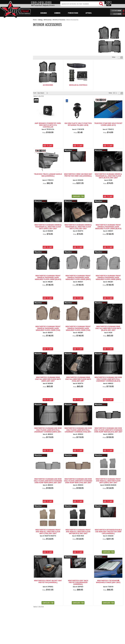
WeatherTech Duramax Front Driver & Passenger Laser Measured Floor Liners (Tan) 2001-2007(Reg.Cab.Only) (78, 328)
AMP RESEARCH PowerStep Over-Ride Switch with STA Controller (48, 125)
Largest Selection (12, 83)
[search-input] (79, 4)
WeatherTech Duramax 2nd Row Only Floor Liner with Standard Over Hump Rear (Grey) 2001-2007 (48, 481)
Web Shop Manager (82, 642)
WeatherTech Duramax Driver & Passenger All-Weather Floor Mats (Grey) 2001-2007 (48, 227)
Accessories (48, 85)
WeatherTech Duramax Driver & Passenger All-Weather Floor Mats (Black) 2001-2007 (108, 176)
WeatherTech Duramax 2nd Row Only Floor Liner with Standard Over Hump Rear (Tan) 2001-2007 (78, 481)
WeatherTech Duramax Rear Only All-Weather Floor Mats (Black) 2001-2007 (108, 328)
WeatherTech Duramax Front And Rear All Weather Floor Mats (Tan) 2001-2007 (48, 532)
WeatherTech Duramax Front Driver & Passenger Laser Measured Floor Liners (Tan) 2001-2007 (48, 328)
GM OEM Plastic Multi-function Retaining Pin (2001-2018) (78, 124)
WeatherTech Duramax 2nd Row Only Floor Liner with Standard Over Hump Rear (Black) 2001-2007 (108, 430)
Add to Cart (48, 146)
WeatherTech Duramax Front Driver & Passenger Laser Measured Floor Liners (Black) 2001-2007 (108, 227)
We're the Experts (12, 77)
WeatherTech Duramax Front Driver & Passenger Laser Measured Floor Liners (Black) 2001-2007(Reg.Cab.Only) (48, 278)
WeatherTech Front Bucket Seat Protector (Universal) (48, 582)
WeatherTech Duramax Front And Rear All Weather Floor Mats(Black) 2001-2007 (78, 532)
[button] (82, 4)
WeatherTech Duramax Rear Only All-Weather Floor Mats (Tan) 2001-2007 (78, 379)
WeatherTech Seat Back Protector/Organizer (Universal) (78, 582)
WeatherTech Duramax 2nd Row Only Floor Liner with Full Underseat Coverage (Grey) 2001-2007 (48, 430)
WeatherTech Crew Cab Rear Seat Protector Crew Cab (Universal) (78, 175)
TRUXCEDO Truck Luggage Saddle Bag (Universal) (48, 175)
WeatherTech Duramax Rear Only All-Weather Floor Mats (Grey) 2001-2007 (48, 379)
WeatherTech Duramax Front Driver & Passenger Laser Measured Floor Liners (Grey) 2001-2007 (78, 278)
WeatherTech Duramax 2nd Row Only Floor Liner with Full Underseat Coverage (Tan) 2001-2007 (78, 430)
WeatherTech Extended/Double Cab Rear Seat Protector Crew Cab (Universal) (108, 532)
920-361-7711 (11, 104)
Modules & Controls (78, 85)
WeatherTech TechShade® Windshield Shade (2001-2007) (108, 582)
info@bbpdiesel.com (71, 629)
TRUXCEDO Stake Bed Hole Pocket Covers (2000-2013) (108, 124)
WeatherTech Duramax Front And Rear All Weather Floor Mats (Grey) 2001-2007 (108, 481)
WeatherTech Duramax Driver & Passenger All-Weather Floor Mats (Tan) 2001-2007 (78, 227)
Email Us (9, 99)
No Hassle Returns (13, 90)
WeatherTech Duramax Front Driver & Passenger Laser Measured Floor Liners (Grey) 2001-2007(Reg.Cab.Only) (108, 278)
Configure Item (78, 196)
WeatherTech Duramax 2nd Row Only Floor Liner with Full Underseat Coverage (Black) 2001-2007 (108, 379)
